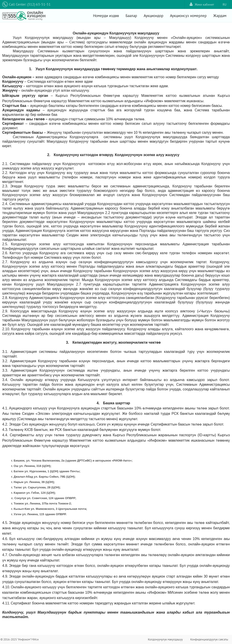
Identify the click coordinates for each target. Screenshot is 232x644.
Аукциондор (153, 16)
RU (225, 4)
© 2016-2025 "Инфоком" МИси (20, 639)
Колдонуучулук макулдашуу (165, 639)
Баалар (131, 16)
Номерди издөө (106, 16)
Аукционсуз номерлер (188, 16)
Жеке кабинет (202, 4)
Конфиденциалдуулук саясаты (209, 639)
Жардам (220, 16)
